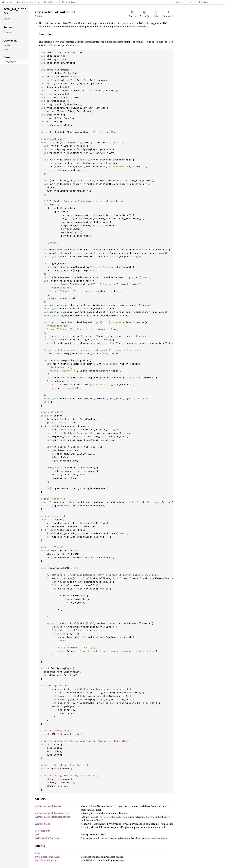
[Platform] (51, 2)
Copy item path (74, 12)
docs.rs (178, 2)
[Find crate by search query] (213, 2)
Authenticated (43, 824)
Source (39, 16)
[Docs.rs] (7, 2)
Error (38, 853)
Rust (190, 2)
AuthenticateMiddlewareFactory (52, 813)
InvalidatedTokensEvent (48, 857)
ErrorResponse (43, 831)
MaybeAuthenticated (46, 860)
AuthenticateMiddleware (48, 806)
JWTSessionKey (43, 838)
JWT (37, 834)
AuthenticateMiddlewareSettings (53, 817)
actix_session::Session (156, 838)
